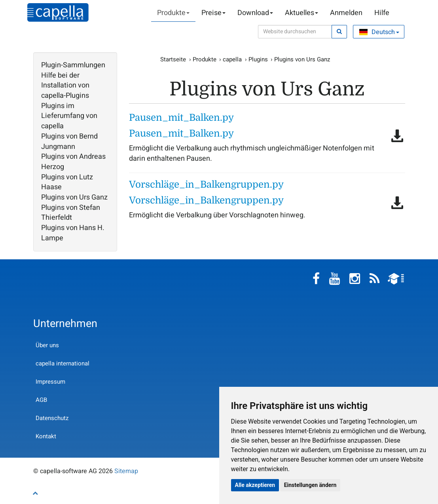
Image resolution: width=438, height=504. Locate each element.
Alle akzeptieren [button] (255, 485)
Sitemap (126, 471)
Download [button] (255, 13)
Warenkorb (401, 13)
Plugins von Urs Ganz (74, 198)
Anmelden (346, 13)
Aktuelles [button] (301, 13)
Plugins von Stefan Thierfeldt (71, 213)
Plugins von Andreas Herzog (73, 162)
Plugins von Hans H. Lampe (73, 233)
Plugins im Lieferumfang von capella (69, 116)
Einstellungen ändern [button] (310, 485)
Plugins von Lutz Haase (67, 182)
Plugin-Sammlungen (73, 65)
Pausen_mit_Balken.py (181, 118)
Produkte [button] (173, 13)
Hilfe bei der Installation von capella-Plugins (65, 86)
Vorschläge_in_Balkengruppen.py (206, 184)
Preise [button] (213, 13)
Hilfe (382, 13)
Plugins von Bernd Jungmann (69, 142)
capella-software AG (58, 12)
